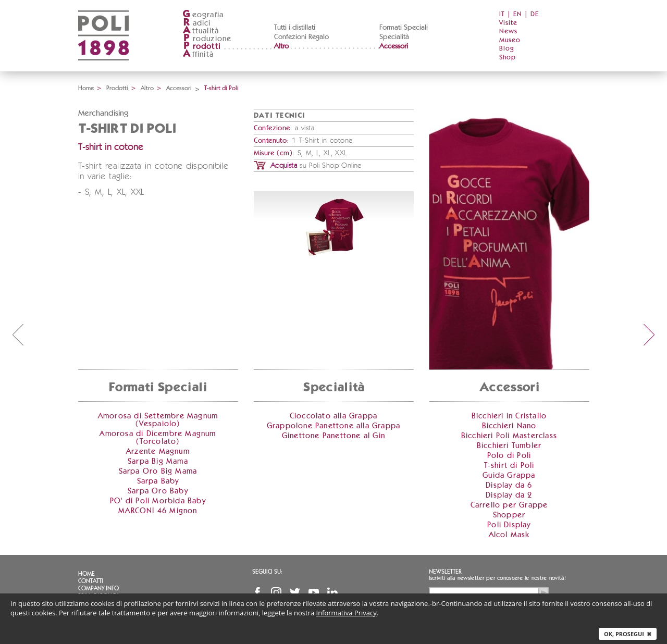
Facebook (257, 592)
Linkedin (332, 592)
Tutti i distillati (295, 28)
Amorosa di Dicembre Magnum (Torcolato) (158, 438)
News (508, 32)
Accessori (394, 46)
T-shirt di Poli (509, 466)
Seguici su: (267, 572)
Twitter (295, 592)
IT (502, 14)
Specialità (394, 37)
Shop (508, 58)
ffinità (198, 54)
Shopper (509, 515)
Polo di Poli (509, 456)
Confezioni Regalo (301, 37)
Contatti (91, 581)
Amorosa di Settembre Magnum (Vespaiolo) (158, 420)
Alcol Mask (509, 535)
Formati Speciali (404, 28)
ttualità (201, 31)
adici (197, 23)
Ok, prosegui (628, 634)
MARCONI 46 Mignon (158, 511)
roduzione (207, 39)
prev (18, 335)
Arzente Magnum (158, 451)
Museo (510, 40)
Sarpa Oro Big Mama (158, 471)
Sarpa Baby (158, 481)
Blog (507, 49)
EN (518, 14)
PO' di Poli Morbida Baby (158, 501)
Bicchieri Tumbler (509, 446)
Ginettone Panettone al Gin (333, 436)
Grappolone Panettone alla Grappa (333, 426)
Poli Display (509, 525)
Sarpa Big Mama (158, 461)
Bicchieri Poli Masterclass (509, 436)
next (649, 335)
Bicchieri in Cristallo (509, 416)
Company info (98, 588)
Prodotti (117, 88)
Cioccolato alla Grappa (333, 416)
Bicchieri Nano (509, 426)
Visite (508, 23)
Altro (281, 46)
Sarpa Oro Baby (158, 491)
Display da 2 (509, 495)
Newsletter (445, 572)
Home (86, 88)
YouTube (314, 592)
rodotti (201, 47)
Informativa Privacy (347, 613)
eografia (203, 15)
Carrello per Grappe (509, 505)
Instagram (276, 592)
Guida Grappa (509, 475)
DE (535, 14)
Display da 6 (509, 485)
